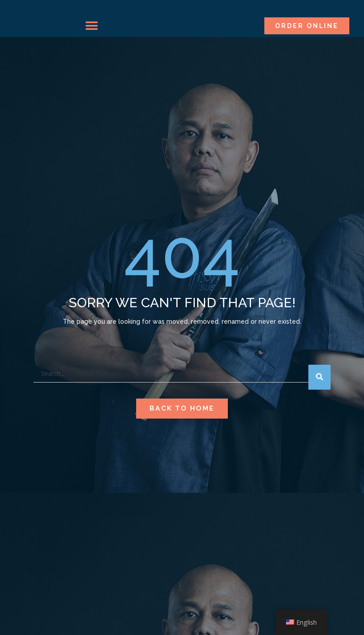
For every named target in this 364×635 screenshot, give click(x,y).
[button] (91, 26)
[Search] (320, 395)
